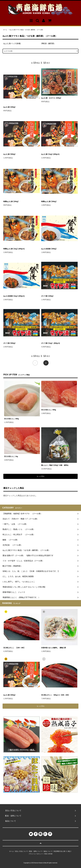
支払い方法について (21, 851)
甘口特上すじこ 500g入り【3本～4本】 (55, 695)
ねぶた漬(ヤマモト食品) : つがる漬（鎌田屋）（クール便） (27, 30)
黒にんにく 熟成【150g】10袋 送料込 (55, 465)
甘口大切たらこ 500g (49, 410)
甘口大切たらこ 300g (11, 419)
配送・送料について (36, 851)
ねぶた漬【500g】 (10, 154)
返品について (48, 851)
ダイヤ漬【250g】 (48, 296)
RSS (46, 854)
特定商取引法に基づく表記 (62, 851)
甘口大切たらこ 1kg (11, 456)
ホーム (5, 30)
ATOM (50, 854)
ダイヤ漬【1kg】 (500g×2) (51, 343)
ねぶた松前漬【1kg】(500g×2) (15, 296)
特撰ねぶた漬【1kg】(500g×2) (14, 249)
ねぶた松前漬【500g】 (50, 249)
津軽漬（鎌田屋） (48, 43)
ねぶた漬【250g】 (10, 107)
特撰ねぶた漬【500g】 (49, 202)
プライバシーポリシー (36, 854)
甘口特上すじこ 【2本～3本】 (14, 648)
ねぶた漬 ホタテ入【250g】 (51, 98)
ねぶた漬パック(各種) (12, 43)
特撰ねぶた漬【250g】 (11, 202)
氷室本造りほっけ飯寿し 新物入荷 (54, 648)
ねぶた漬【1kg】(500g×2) (50, 154)
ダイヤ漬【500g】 (10, 343)
